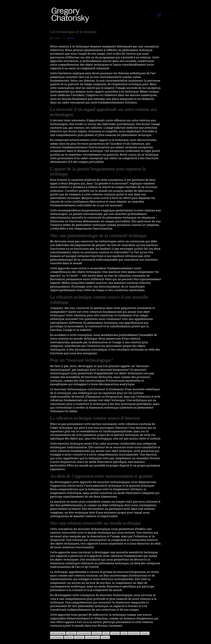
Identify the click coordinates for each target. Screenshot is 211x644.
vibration (115, 633)
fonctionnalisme (92, 637)
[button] (159, 15)
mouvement (134, 633)
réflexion (69, 637)
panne (106, 633)
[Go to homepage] (71, 15)
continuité (79, 637)
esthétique (71, 633)
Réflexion (70, 38)
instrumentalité (84, 633)
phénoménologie (58, 633)
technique (97, 633)
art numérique (57, 637)
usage (124, 633)
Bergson (145, 633)
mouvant (105, 637)
